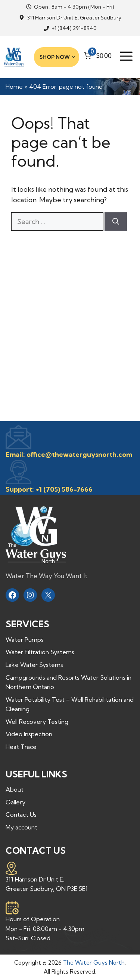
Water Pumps (25, 640)
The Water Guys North (94, 963)
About (15, 789)
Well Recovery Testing (37, 722)
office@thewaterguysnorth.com (79, 454)
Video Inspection (29, 734)
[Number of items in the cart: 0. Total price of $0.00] (97, 56)
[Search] (116, 222)
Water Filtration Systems (40, 652)
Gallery (15, 802)
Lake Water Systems (34, 665)
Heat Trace (21, 747)
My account (21, 827)
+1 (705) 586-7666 (64, 489)
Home (14, 87)
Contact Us (21, 814)
